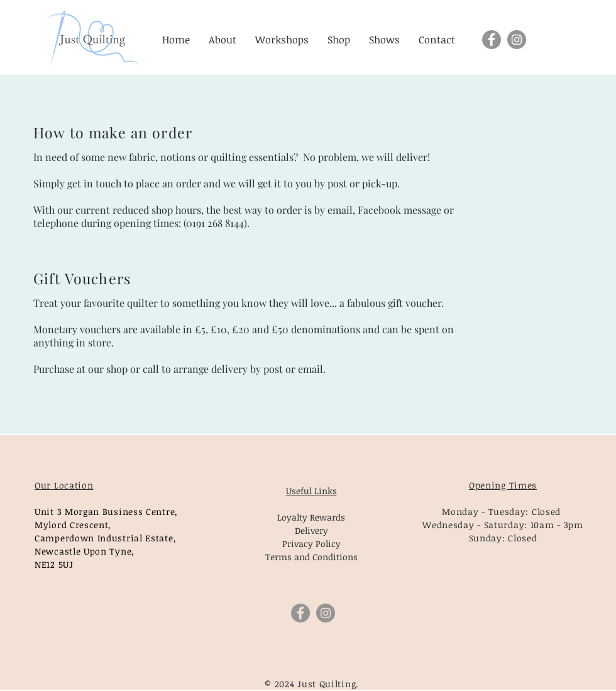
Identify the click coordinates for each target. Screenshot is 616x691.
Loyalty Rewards (311, 517)
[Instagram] (517, 40)
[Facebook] (492, 40)
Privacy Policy (311, 544)
